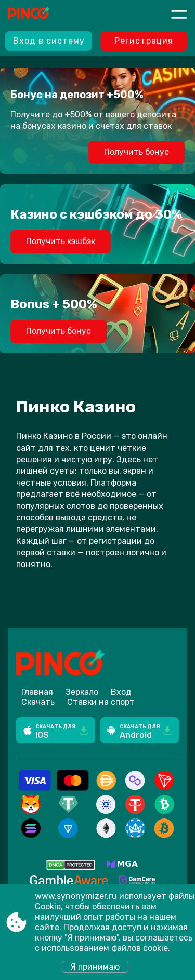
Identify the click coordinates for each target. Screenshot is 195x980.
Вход (121, 692)
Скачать (38, 702)
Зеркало (82, 692)
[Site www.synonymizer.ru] (46, 14)
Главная (37, 692)
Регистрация (144, 41)
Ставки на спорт (101, 702)
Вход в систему (49, 41)
